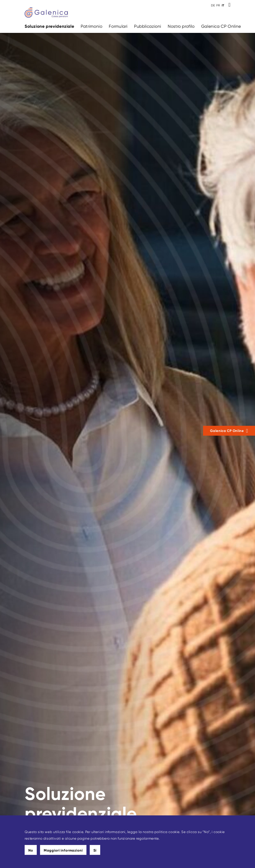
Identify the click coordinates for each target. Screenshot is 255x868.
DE (213, 5)
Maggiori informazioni (63, 850)
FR (218, 5)
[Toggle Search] (229, 5)
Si (95, 850)
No (31, 850)
